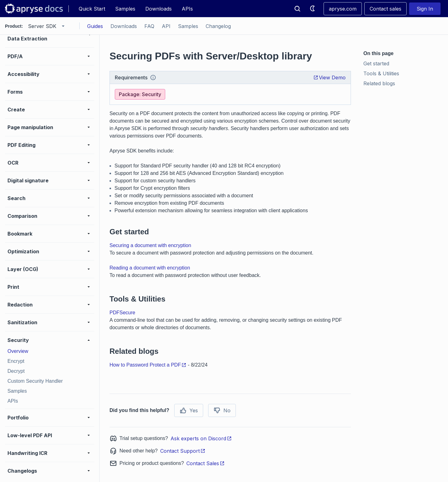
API (166, 26)
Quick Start (92, 9)
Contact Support (183, 451)
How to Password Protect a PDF (148, 365)
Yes (189, 410)
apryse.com (343, 9)
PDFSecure (122, 313)
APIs (187, 9)
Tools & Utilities (381, 73)
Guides (95, 26)
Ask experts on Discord (201, 438)
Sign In (425, 9)
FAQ (149, 26)
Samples (125, 9)
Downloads (159, 9)
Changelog (218, 26)
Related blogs (379, 83)
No (222, 410)
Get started (376, 63)
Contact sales (385, 9)
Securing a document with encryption (150, 245)
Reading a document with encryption (150, 268)
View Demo (329, 77)
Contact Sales (205, 463)
